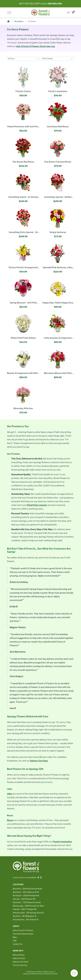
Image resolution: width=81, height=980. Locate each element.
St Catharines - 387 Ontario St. (26, 920)
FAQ (15, 941)
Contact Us (18, 944)
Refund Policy (19, 955)
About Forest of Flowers (23, 930)
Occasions (19, 21)
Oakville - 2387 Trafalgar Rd (25, 909)
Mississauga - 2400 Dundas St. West (28, 906)
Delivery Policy (19, 958)
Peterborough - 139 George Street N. (28, 913)
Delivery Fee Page (39, 761)
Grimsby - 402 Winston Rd (24, 899)
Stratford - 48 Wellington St (25, 916)
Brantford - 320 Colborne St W (26, 892)
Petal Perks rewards (37, 505)
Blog (15, 937)
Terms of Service (20, 965)
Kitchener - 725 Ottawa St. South (27, 902)
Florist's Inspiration (62, 842)
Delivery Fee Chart (21, 962)
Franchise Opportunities (23, 934)
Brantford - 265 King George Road (27, 889)
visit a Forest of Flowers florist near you (35, 46)
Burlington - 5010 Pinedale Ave (26, 895)
